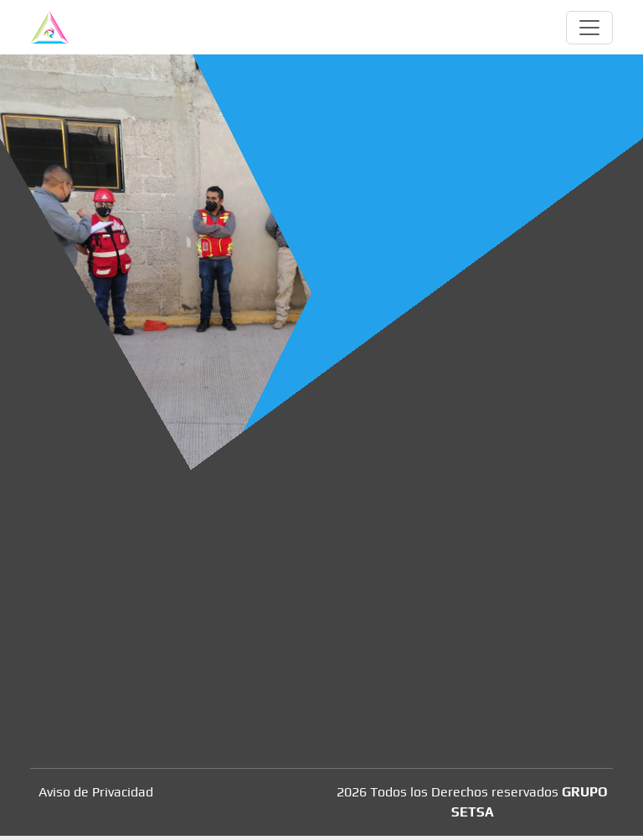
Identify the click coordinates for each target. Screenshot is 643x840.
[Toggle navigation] (589, 28)
